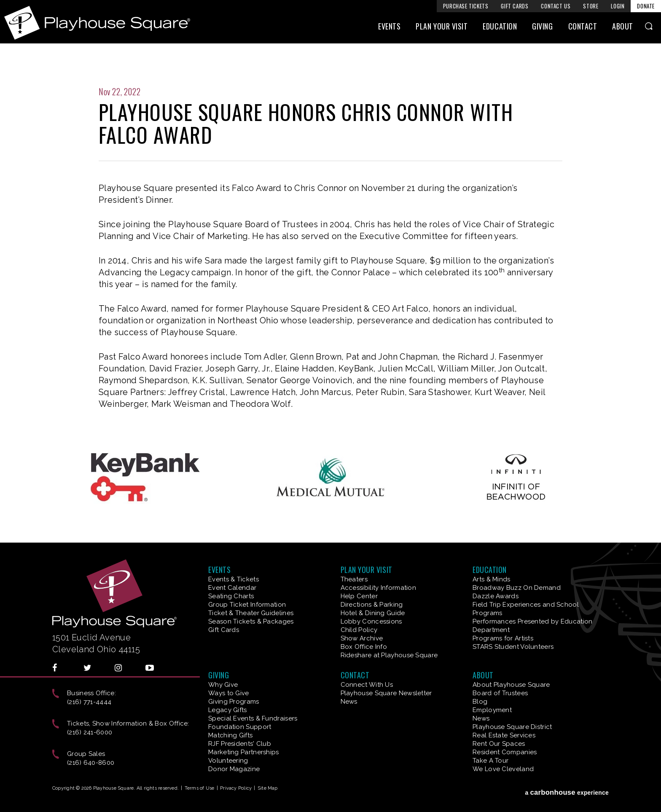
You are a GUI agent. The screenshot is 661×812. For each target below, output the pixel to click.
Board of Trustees (500, 693)
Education (500, 28)
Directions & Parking (372, 605)
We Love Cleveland (503, 769)
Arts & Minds (492, 579)
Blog (480, 702)
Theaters (354, 579)
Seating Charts (231, 596)
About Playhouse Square (511, 685)
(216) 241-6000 (90, 732)
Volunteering (228, 761)
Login (618, 6)
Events (389, 28)
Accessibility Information (379, 588)
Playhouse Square (103, 23)
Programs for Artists (503, 638)
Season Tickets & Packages (251, 621)
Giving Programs (234, 702)
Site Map (268, 788)
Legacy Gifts (228, 710)
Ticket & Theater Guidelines (251, 613)
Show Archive (362, 638)
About (623, 28)
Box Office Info (364, 647)
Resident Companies (505, 752)
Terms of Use (200, 788)
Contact (583, 28)
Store (591, 6)
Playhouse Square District (512, 727)
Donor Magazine (234, 769)
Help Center (359, 596)
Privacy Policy (236, 788)
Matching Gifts (230, 735)
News (349, 702)
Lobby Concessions (371, 621)
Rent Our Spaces (499, 744)
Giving (542, 28)
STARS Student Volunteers (513, 647)
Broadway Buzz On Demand (517, 588)
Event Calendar (232, 588)
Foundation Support (240, 727)
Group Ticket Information (247, 605)
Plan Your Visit (442, 28)
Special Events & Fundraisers (253, 718)
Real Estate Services (504, 735)
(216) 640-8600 (91, 763)
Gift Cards (515, 6)
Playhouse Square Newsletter (386, 693)
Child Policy (359, 630)
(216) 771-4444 (89, 702)
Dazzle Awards (496, 596)
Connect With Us (367, 685)
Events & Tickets (234, 579)
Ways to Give (229, 693)
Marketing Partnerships (244, 752)
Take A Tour (490, 761)
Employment (492, 710)
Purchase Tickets (466, 6)
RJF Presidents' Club (240, 744)
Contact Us (556, 6)
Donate (646, 6)
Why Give (223, 685)
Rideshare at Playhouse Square (389, 655)
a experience (567, 790)
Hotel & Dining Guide (373, 613)
